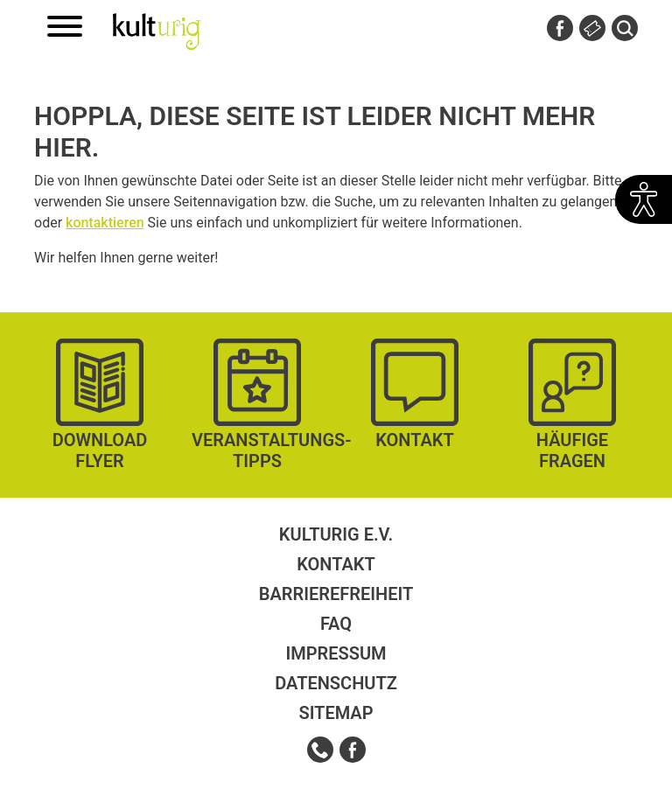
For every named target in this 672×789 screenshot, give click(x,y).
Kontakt (336, 564)
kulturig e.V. (336, 534)
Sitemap (336, 713)
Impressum (336, 653)
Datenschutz (336, 683)
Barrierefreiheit (336, 594)
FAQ (336, 624)
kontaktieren (105, 223)
